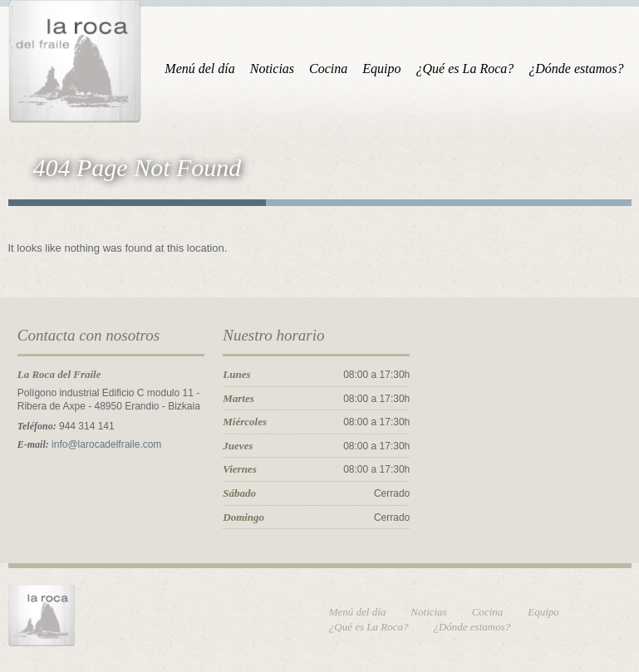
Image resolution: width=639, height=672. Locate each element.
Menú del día (199, 69)
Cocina (328, 69)
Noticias (272, 69)
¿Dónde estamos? (576, 69)
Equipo (381, 69)
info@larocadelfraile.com (106, 444)
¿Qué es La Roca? (465, 69)
